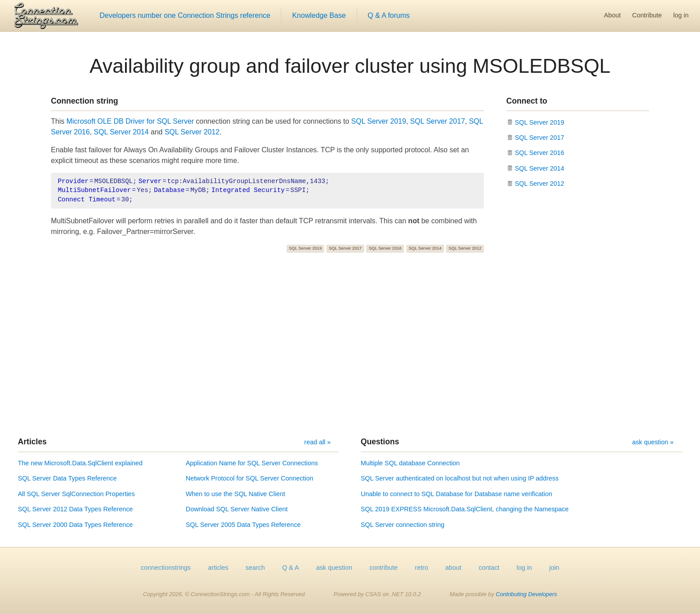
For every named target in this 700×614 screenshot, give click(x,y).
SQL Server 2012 (192, 132)
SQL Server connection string (402, 525)
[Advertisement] (350, 345)
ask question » (653, 442)
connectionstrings (166, 568)
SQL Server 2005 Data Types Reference (243, 525)
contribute (384, 568)
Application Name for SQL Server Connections (252, 463)
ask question (334, 568)
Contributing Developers (526, 594)
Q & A (291, 568)
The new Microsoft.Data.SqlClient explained (80, 463)
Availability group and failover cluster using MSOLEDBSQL (350, 66)
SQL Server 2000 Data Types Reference (75, 525)
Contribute (647, 15)
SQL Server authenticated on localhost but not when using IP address (460, 478)
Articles (32, 442)
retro (421, 568)
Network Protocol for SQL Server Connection (250, 478)
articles (218, 568)
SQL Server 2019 (379, 121)
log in (681, 15)
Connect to (527, 101)
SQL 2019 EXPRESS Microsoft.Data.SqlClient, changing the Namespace (465, 509)
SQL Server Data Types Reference (67, 478)
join (554, 568)
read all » (318, 442)
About (612, 15)
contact (489, 568)
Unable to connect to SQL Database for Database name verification (456, 494)
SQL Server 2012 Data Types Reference (75, 509)
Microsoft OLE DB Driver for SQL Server (130, 121)
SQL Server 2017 (438, 121)
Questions (380, 442)
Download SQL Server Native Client (237, 509)
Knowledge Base (319, 15)
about (454, 568)
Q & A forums (389, 15)
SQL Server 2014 (121, 132)
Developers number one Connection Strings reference (185, 15)
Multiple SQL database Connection (410, 463)
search (255, 568)
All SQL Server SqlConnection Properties (76, 494)
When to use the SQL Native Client (235, 494)
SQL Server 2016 (385, 248)
